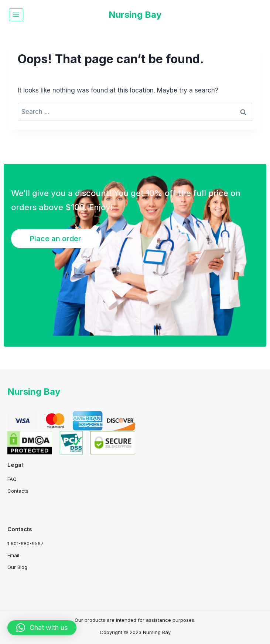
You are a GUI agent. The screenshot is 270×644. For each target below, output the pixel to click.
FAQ (12, 479)
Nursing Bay (34, 392)
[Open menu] (16, 15)
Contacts (18, 491)
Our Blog (17, 567)
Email (13, 555)
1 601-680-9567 (25, 543)
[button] (42, 628)
